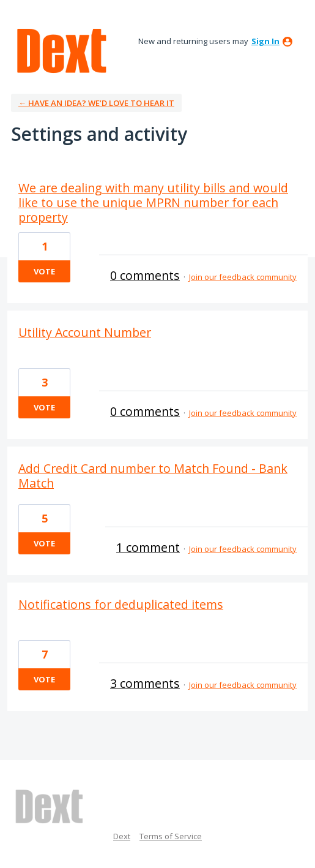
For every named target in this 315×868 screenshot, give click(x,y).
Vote (44, 271)
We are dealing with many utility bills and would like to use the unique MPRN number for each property (153, 202)
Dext (122, 836)
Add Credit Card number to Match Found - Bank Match (153, 476)
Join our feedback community (243, 277)
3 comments (145, 683)
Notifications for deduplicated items (121, 604)
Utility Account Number (85, 332)
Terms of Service (171, 836)
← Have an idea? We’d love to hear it (96, 103)
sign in (265, 41)
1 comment (148, 547)
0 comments (145, 275)
